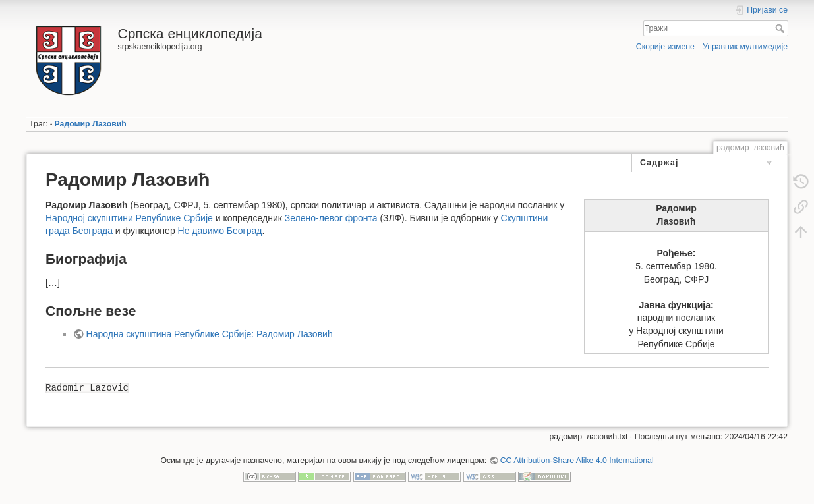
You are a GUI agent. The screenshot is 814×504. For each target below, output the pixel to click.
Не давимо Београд (220, 231)
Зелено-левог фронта (331, 218)
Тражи (781, 28)
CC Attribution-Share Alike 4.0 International (577, 461)
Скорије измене (665, 47)
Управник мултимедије (745, 47)
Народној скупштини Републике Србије (129, 218)
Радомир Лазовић (91, 124)
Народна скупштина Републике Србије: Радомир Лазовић (210, 334)
